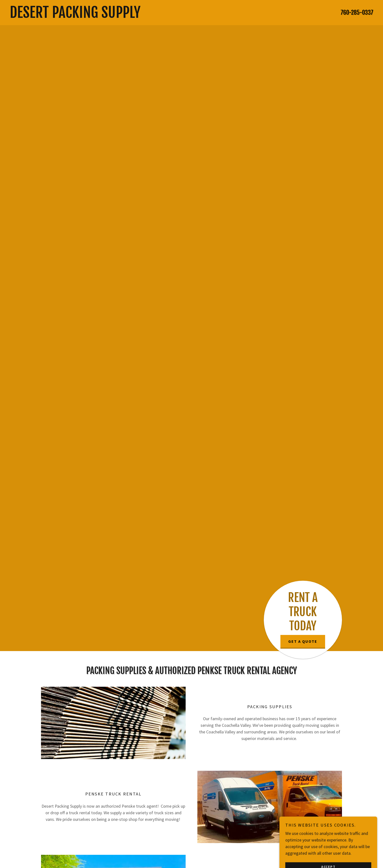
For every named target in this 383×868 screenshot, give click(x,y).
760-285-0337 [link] (357, 12)
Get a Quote (303, 641)
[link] (142, 16)
